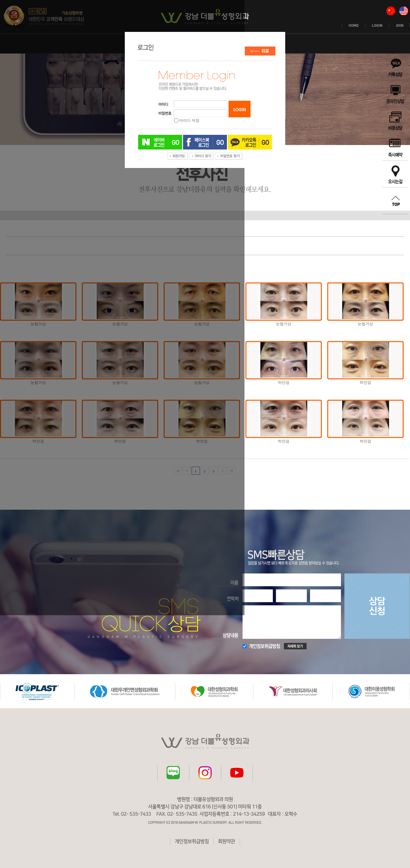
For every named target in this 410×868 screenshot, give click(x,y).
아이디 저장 (189, 120)
